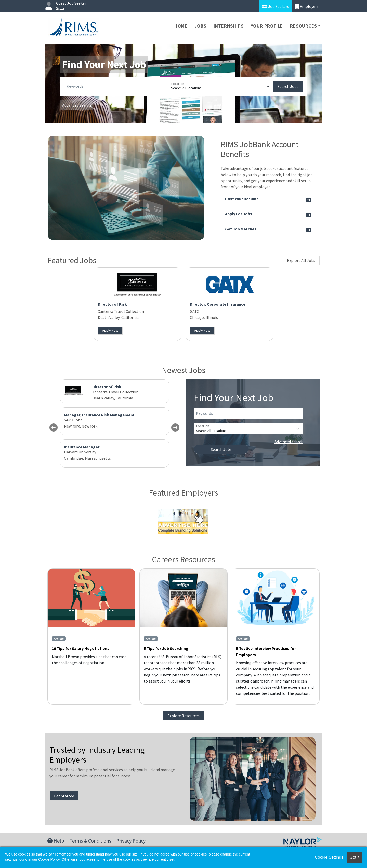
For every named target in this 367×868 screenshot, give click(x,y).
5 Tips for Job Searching (166, 648)
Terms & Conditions (90, 841)
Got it (355, 857)
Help (56, 841)
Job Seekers (276, 6)
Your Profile (267, 26)
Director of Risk (112, 304)
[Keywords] (117, 86)
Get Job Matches (268, 230)
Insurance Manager (82, 447)
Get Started (64, 796)
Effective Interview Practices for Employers (266, 651)
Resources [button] (303, 26)
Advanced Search (77, 105)
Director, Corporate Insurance (218, 304)
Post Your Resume (268, 200)
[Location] (221, 86)
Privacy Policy (131, 841)
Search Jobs (288, 86)
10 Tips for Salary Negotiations (81, 648)
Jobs (200, 26)
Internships (229, 26)
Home (181, 26)
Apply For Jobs (268, 215)
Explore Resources (183, 716)
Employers (307, 6)
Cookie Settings (329, 857)
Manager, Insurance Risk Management (99, 415)
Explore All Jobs (301, 260)
